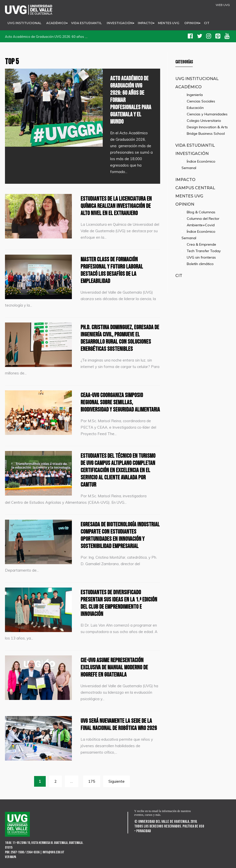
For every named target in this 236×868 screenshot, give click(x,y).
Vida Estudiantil (86, 23)
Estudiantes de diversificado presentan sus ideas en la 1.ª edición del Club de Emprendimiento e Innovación (119, 603)
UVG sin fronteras (201, 257)
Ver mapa (11, 857)
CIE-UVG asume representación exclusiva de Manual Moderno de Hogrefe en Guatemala (114, 667)
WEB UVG (223, 5)
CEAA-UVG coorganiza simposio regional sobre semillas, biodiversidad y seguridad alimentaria (120, 402)
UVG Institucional (24, 23)
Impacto (145, 23)
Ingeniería (195, 95)
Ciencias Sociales (201, 101)
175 (92, 781)
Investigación (120, 23)
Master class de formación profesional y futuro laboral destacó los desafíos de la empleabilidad (112, 270)
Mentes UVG (169, 23)
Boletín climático (200, 264)
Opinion (192, 23)
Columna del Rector (203, 219)
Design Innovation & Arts (207, 127)
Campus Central (195, 188)
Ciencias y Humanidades (207, 114)
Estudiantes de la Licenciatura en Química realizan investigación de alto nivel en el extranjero (116, 206)
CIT (207, 23)
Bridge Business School (206, 134)
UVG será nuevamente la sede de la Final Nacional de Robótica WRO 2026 (119, 725)
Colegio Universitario (204, 121)
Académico (56, 23)
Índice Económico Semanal (198, 165)
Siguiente (117, 781)
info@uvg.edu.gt (53, 852)
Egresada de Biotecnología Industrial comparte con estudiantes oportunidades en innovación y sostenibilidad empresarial (120, 535)
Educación (195, 108)
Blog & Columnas (201, 212)
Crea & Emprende (201, 244)
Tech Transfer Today (204, 251)
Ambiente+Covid (201, 225)
